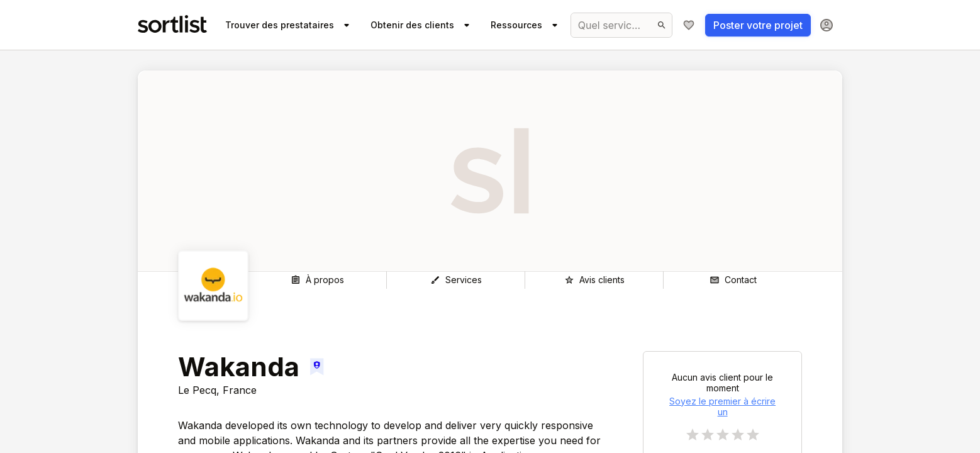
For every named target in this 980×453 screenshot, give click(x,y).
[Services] (456, 280)
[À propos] (317, 280)
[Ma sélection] (689, 25)
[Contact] (733, 280)
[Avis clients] (594, 280)
